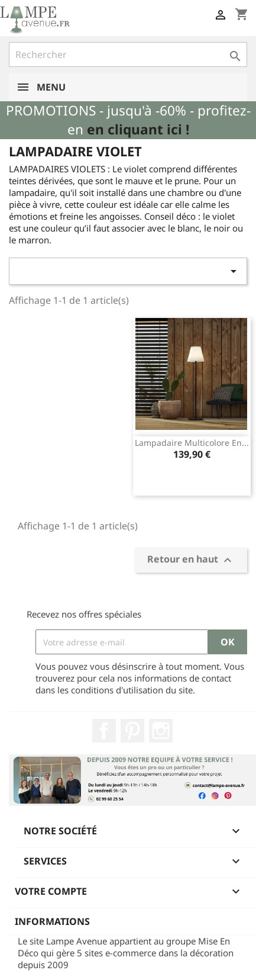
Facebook (104, 731)
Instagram (161, 731)
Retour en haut (191, 560)
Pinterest (132, 731)
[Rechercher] (128, 54)
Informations (52, 921)
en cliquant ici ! (138, 129)
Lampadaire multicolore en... (192, 443)
